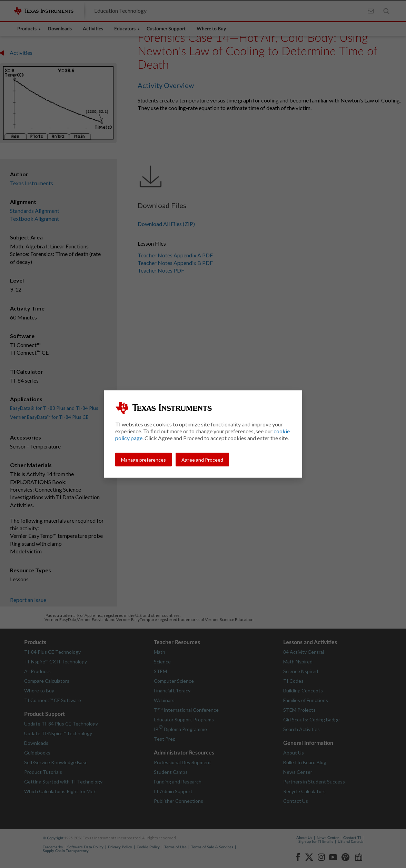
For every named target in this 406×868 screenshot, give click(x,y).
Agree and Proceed (202, 460)
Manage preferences (143, 460)
